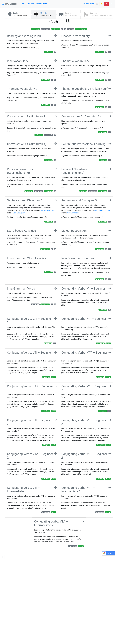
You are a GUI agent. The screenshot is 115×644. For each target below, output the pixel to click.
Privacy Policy (88, 4)
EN (106, 4)
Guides (46, 4)
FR (111, 4)
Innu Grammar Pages (48, 210)
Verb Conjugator (19, 213)
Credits (39, 4)
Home (23, 4)
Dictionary (31, 4)
